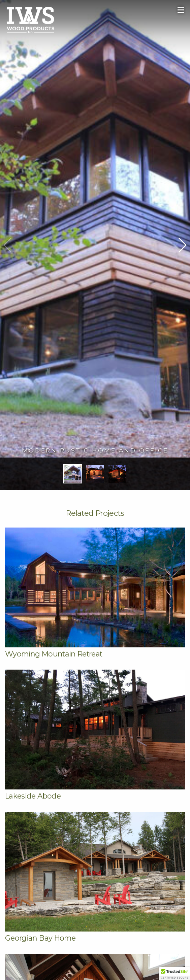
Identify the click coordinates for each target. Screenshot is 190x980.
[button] (182, 245)
